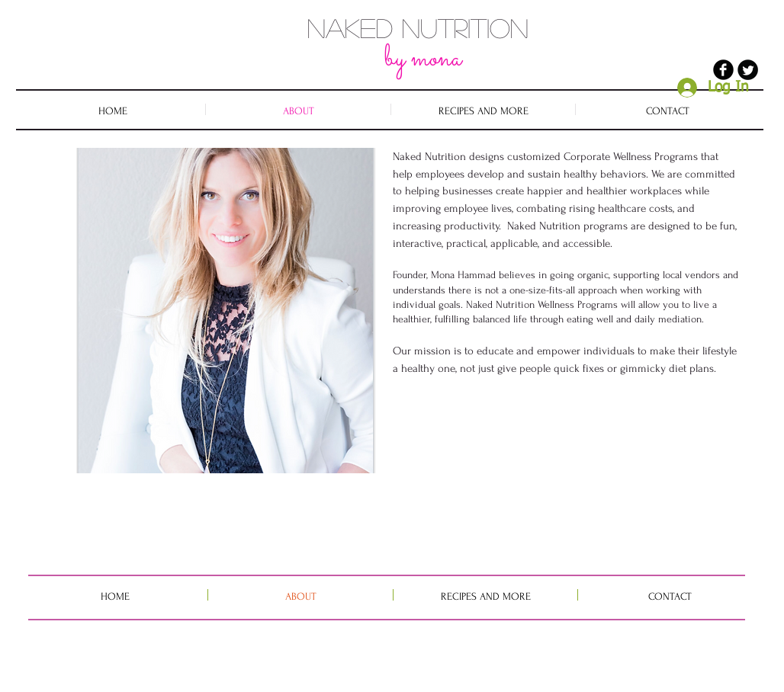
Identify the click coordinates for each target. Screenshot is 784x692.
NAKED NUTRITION (418, 27)
